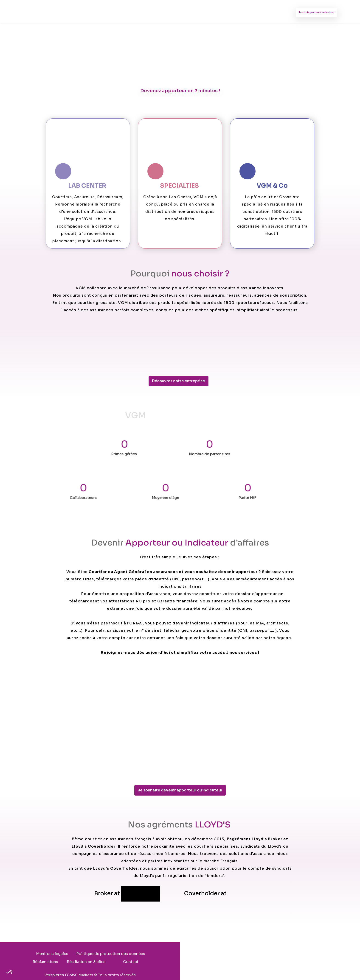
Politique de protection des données (160, 954)
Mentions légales (101, 954)
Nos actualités (170, 12)
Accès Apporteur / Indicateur (310, 12)
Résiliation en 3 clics (255, 954)
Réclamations (215, 954)
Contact (180, 962)
